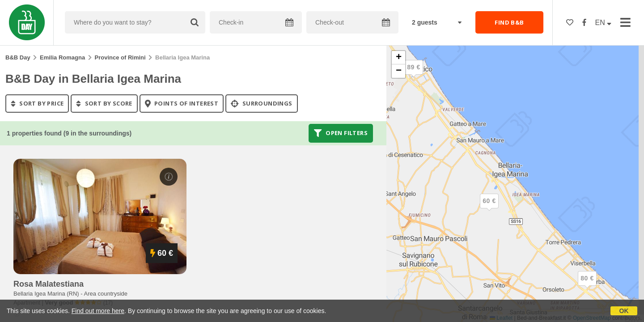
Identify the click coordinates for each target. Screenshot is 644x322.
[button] (414, 75)
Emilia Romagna (62, 57)
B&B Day (18, 57)
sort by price (37, 103)
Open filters (341, 133)
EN (604, 23)
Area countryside (106, 294)
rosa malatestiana (49, 284)
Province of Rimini (120, 57)
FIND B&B (509, 22)
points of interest (182, 103)
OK (624, 311)
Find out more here (98, 311)
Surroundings (262, 103)
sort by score (104, 103)
